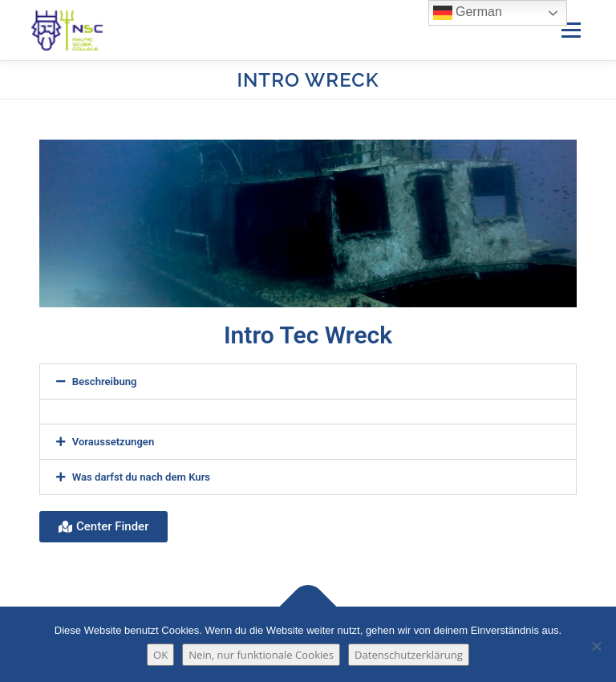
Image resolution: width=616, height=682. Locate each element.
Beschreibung (105, 382)
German (468, 13)
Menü (571, 30)
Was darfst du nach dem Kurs (141, 477)
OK (160, 655)
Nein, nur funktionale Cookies (261, 655)
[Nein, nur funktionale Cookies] (596, 646)
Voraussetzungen (113, 442)
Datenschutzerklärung (409, 655)
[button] (308, 382)
